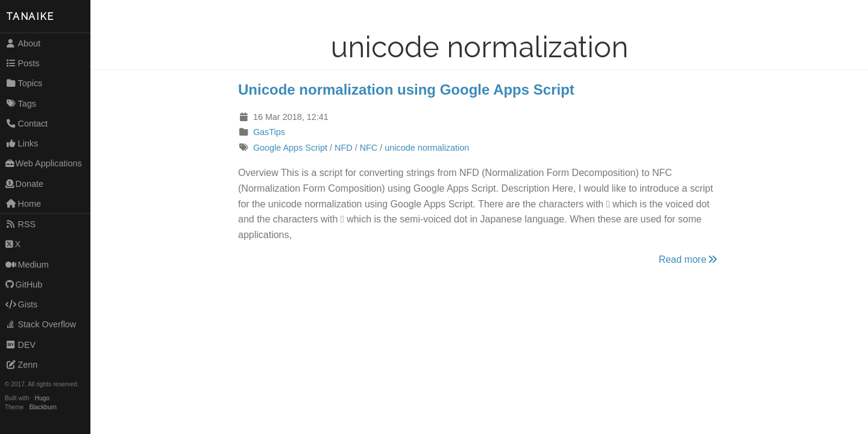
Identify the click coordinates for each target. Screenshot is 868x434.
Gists (22, 304)
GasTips (269, 132)
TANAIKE (30, 17)
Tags (21, 104)
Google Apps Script (290, 148)
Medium (27, 265)
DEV (20, 345)
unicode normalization (427, 148)
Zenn (22, 365)
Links (22, 143)
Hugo (42, 398)
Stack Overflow (41, 324)
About (23, 43)
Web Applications (44, 163)
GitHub (24, 285)
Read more (689, 259)
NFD (344, 148)
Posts (23, 63)
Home (23, 204)
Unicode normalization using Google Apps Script (406, 90)
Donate (24, 184)
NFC (369, 148)
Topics (24, 83)
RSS (20, 224)
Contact (27, 124)
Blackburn (43, 407)
